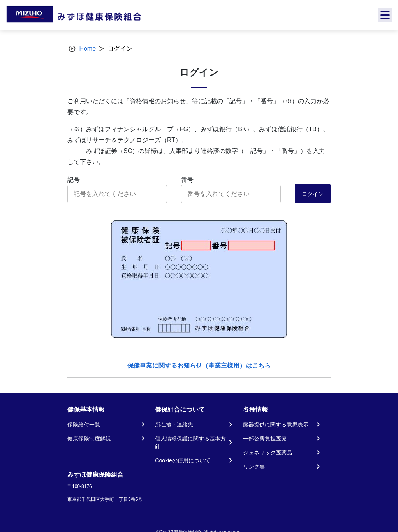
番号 (187, 180)
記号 (74, 180)
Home (87, 48)
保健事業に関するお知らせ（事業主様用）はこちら (199, 366)
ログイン (313, 194)
